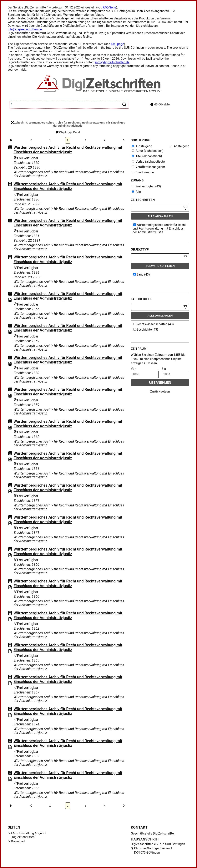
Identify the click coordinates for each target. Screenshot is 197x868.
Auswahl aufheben (160, 266)
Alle (136, 192)
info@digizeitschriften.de (25, 29)
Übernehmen (160, 383)
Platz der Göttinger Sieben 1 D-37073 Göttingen (153, 850)
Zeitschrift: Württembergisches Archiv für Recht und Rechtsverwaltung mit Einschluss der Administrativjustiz (68, 124)
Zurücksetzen (160, 391)
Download (18, 841)
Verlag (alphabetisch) (148, 162)
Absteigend (180, 146)
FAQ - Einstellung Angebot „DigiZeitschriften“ (29, 835)
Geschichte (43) (146, 330)
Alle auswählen (160, 216)
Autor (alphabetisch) (148, 151)
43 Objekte (160, 104)
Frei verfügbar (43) (146, 186)
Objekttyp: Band (68, 132)
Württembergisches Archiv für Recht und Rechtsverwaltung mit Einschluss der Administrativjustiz (68, 150)
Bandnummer (143, 172)
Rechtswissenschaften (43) (154, 324)
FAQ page (117, 44)
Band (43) (142, 274)
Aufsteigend (142, 146)
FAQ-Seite (109, 7)
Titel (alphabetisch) (147, 156)
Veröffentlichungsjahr (148, 167)
